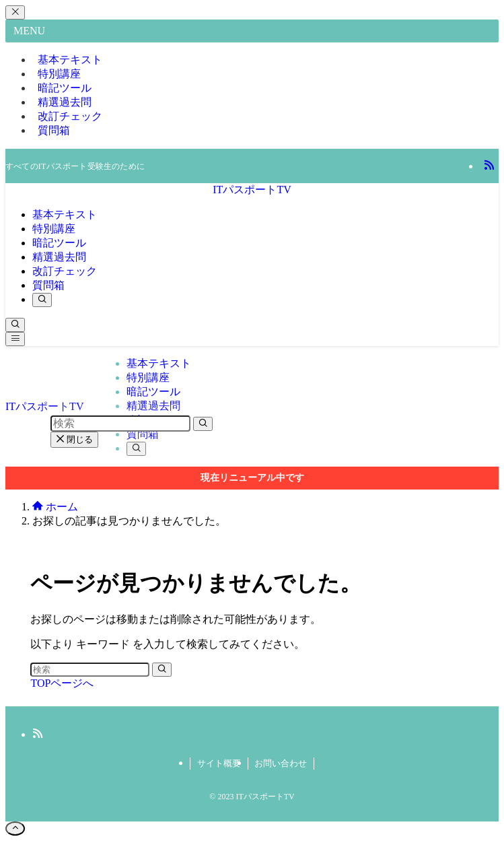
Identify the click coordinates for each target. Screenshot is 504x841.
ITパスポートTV (252, 190)
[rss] (489, 166)
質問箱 (54, 130)
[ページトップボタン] (15, 829)
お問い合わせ (281, 763)
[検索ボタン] (42, 300)
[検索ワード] (90, 670)
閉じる (75, 439)
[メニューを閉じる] (15, 12)
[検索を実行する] (162, 670)
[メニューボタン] (15, 339)
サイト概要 (219, 763)
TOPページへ (62, 683)
